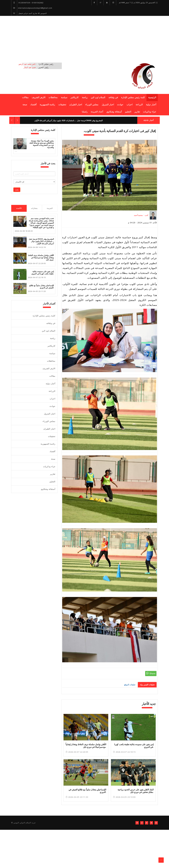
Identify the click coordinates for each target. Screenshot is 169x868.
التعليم (128, 112)
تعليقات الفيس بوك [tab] (147, 685)
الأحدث (19, 208)
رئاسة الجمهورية (47, 105)
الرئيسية (152, 97)
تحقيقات (62, 105)
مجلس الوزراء (92, 105)
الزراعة (139, 105)
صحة (25, 105)
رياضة (85, 97)
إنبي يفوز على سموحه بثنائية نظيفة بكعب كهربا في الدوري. (43, 273)
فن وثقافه (113, 97)
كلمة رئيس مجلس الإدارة (133, 97)
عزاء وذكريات (150, 112)
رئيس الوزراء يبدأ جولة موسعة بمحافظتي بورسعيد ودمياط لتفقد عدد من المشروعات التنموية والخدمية (42, 144)
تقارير (137, 112)
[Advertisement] (84, 36)
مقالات (25, 97)
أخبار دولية (151, 105)
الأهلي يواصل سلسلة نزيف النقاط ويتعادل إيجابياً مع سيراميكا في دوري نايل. (41, 258)
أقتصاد (33, 105)
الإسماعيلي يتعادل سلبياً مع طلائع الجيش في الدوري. (42, 287)
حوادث (120, 105)
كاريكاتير (75, 97)
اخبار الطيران (76, 105)
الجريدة (50, 208)
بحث (17, 190)
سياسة (64, 97)
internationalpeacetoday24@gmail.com (32, 8)
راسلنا (85, 112)
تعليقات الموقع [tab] (130, 685)
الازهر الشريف (39, 97)
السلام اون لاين (98, 97)
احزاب (130, 105)
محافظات (53, 97)
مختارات (34, 208)
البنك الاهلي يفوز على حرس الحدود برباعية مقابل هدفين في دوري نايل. (136, 791)
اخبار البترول (108, 105)
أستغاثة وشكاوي (114, 112)
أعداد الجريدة (97, 112)
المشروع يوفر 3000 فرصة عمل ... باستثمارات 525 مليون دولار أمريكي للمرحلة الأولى (68, 121)
